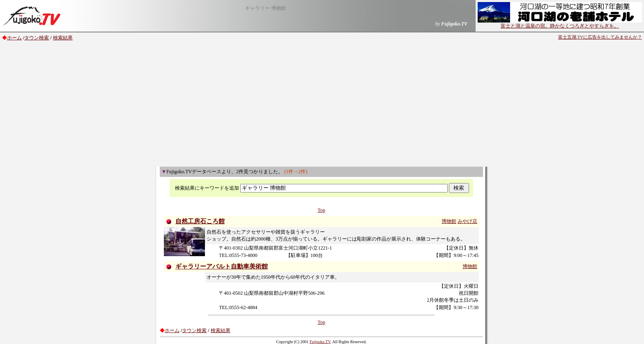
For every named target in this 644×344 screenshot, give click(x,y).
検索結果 (63, 38)
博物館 (449, 221)
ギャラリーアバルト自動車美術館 (222, 266)
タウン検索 (37, 38)
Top (321, 210)
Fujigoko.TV (320, 342)
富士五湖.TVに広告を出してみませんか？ (600, 37)
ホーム (14, 38)
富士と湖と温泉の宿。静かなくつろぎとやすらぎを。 (560, 23)
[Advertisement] (322, 105)
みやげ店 (467, 221)
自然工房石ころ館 (200, 221)
